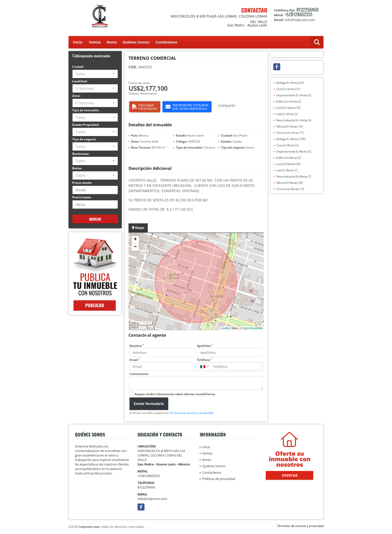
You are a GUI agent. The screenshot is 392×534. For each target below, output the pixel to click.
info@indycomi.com (152, 499)
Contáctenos (166, 42)
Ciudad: (78, 67)
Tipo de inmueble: (86, 110)
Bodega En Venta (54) (290, 83)
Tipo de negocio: (84, 139)
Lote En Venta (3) (287, 114)
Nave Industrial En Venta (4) (294, 120)
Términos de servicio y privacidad (191, 413)
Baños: (77, 168)
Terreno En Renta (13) (290, 189)
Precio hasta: (82, 197)
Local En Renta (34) (288, 164)
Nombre (137, 346)
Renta (112, 42)
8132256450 (307, 10)
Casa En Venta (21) (288, 89)
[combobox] (95, 74)
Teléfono (204, 360)
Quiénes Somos (136, 42)
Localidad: (80, 81)
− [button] (135, 247)
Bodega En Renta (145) (291, 139)
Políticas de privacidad (219, 479)
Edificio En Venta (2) (289, 101)
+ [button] (135, 240)
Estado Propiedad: (86, 125)
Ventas (95, 42)
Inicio (78, 42)
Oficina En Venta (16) (289, 126)
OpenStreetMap (253, 328)
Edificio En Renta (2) (289, 158)
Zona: (76, 96)
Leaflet (225, 328)
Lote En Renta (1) (287, 170)
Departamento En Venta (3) (294, 95)
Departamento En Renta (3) (294, 151)
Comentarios (139, 374)
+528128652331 (299, 14)
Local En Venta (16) (288, 108)
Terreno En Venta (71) (290, 133)
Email (135, 360)
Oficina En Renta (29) (289, 183)
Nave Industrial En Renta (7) (294, 176)
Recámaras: (81, 154)
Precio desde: (82, 183)
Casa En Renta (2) (287, 145)
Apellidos (205, 346)
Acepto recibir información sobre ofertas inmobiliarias (175, 394)
